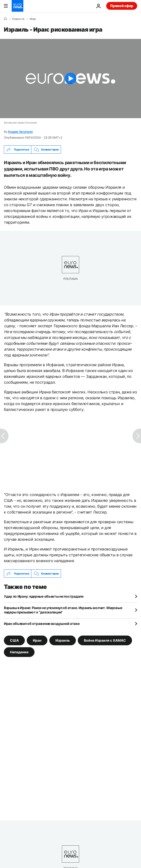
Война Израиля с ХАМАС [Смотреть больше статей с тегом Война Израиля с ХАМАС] (105, 640)
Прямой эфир (122, 6)
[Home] (5, 19)
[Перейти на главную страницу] (18, 6)
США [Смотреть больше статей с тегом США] (14, 640)
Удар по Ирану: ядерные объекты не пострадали (44, 596)
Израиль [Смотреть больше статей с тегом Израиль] (63, 640)
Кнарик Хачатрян (20, 132)
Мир (33, 19)
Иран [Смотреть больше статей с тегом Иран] (37, 640)
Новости (18, 19)
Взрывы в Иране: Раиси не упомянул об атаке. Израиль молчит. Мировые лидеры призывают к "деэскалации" (63, 610)
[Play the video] (70, 79)
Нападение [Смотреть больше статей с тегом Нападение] (19, 652)
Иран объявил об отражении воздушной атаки (42, 624)
